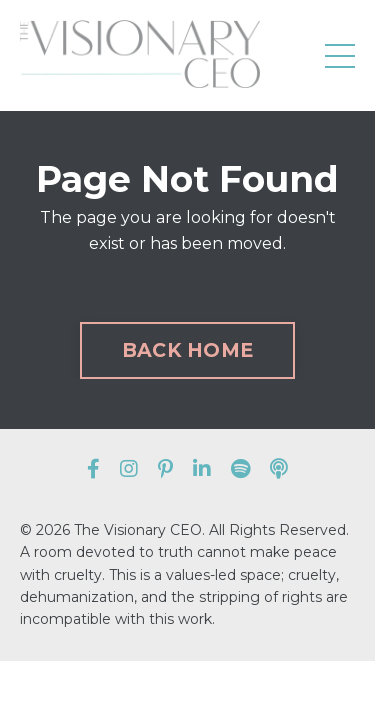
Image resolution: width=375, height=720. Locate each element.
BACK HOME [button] (187, 350)
